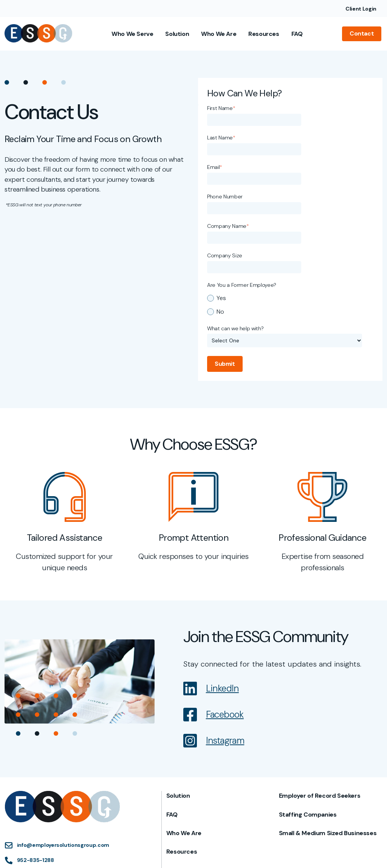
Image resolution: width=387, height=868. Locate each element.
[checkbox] (289, 216)
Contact (363, 33)
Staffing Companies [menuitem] (308, 727)
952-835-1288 (35, 771)
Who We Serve (134, 33)
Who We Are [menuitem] (184, 745)
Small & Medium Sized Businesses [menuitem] (328, 745)
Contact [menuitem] (179, 782)
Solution (179, 33)
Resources (265, 33)
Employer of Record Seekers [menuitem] (320, 708)
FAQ (298, 33)
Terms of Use (230, 852)
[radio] (289, 209)
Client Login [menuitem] (361, 9)
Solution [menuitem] (179, 708)
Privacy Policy (269, 852)
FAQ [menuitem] (172, 727)
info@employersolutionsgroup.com (63, 755)
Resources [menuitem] (182, 764)
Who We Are (220, 33)
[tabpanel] (64, 435)
